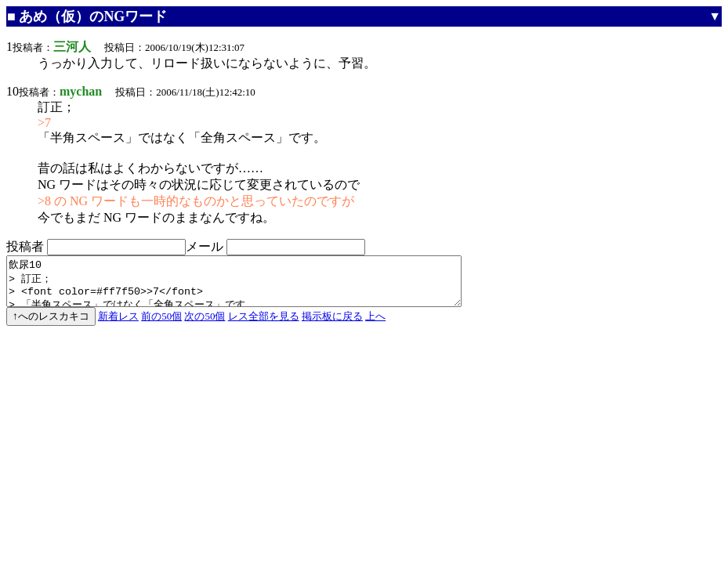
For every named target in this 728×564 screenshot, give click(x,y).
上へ (375, 325)
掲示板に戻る (332, 325)
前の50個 (161, 325)
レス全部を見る (264, 325)
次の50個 (205, 325)
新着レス (118, 325)
